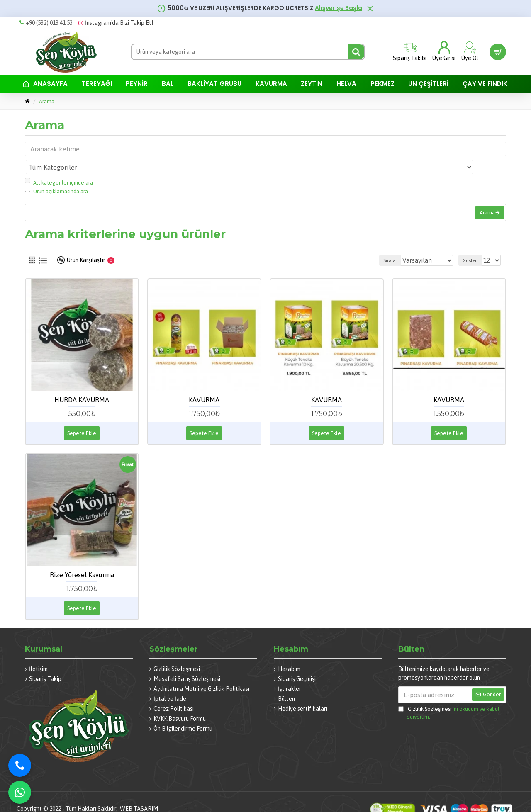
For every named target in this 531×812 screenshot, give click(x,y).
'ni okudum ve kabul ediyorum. (449, 700)
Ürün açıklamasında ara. (57, 172)
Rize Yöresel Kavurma (82, 562)
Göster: (465, 248)
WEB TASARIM (139, 796)
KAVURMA (204, 387)
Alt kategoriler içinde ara (59, 164)
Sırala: (376, 248)
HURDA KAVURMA (82, 387)
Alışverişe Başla (339, 8)
